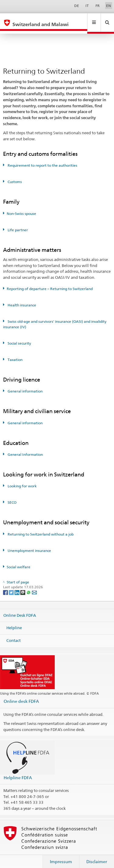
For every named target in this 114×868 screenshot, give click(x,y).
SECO (12, 497)
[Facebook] (6, 586)
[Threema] (23, 586)
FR (98, 6)
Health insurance (21, 299)
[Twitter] (12, 586)
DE (77, 6)
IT (87, 6)
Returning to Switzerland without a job (40, 528)
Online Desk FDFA (20, 609)
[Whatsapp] (29, 586)
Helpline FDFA (18, 772)
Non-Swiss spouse (21, 208)
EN (109, 6)
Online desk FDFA (21, 695)
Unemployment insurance (29, 545)
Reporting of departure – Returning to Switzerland (50, 283)
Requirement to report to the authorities (42, 160)
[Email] (34, 586)
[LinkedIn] (17, 586)
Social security (19, 337)
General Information (25, 449)
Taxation (15, 354)
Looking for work (22, 480)
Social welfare (19, 561)
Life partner (17, 224)
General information (25, 385)
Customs (14, 176)
